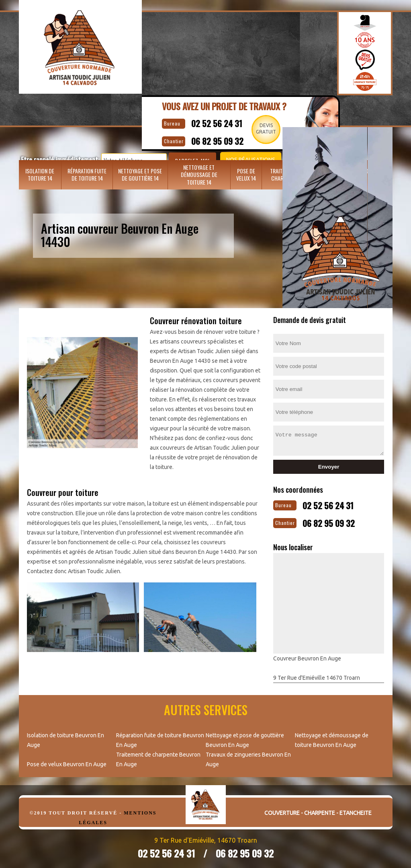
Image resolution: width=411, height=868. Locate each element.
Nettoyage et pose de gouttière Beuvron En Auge (245, 737)
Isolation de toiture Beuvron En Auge (65, 737)
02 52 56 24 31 (227, 122)
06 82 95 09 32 (339, 520)
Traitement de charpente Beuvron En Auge (158, 756)
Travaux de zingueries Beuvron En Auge (248, 756)
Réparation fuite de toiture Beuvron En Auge (160, 737)
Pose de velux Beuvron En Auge (67, 761)
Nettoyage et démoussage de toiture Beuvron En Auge (332, 737)
